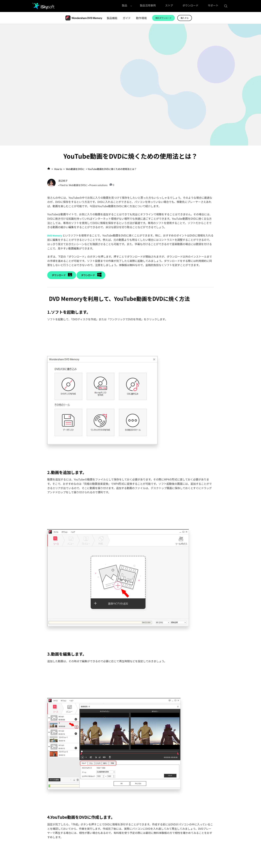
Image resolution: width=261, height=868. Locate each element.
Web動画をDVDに (75, 169)
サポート (213, 6)
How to (58, 169)
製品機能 (112, 18)
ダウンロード (190, 6)
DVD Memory (55, 236)
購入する (185, 18)
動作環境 (141, 18)
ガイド (127, 18)
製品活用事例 (148, 6)
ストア (169, 6)
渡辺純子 (63, 181)
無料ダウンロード (164, 18)
